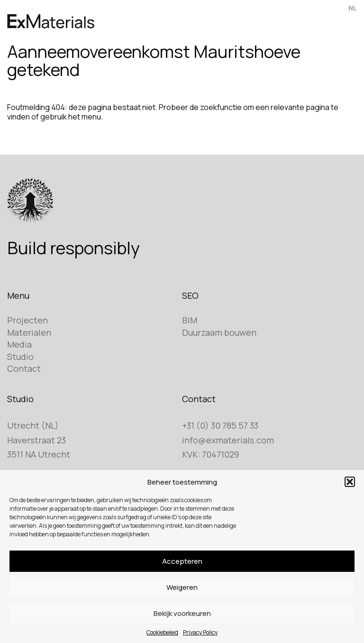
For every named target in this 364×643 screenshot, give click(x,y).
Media (19, 344)
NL (353, 8)
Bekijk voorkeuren (182, 613)
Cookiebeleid (162, 632)
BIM (190, 320)
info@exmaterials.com (228, 440)
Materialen (29, 332)
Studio (20, 357)
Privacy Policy (200, 632)
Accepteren (182, 561)
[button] (350, 482)
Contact (24, 368)
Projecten (27, 320)
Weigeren (182, 587)
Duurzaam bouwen (219, 332)
